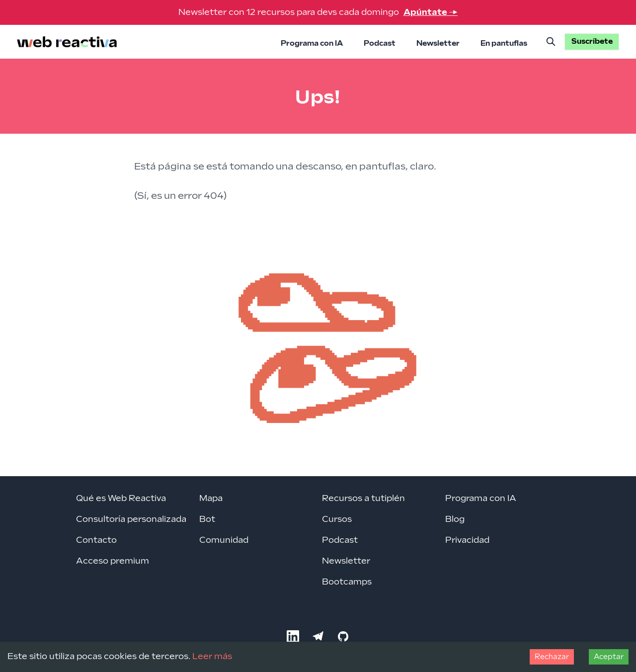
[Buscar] (551, 42)
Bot (207, 519)
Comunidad (224, 540)
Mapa (211, 499)
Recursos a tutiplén (363, 499)
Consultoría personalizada (131, 519)
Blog (455, 519)
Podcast (380, 43)
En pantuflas (504, 43)
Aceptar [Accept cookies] (609, 657)
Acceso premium (113, 561)
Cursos (337, 519)
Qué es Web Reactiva (121, 499)
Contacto (96, 540)
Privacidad (467, 540)
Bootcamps (347, 582)
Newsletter (438, 43)
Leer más (212, 657)
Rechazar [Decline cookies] (552, 657)
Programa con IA (312, 43)
